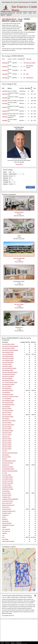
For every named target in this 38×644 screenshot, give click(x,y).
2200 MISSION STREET (8, 395)
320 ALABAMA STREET (8, 431)
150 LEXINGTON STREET (8, 384)
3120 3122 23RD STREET (8, 425)
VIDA (27, 74)
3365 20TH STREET (7, 441)
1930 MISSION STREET (8, 390)
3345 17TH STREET (7, 435)
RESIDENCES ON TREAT (8, 525)
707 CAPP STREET (7, 475)
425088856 (5, 120)
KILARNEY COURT (7, 513)
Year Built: (6, 182)
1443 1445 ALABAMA (7, 378)
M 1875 (4, 517)
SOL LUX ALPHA (6, 529)
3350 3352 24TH (6, 437)
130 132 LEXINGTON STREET (9, 368)
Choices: (5, 174)
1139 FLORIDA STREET (8, 356)
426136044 (5, 63)
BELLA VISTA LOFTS (7, 503)
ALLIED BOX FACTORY (8, 501)
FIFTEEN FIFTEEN (7, 509)
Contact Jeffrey (19, 164)
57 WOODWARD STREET (8, 469)
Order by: (6, 184)
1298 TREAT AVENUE (7, 366)
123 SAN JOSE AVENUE (8, 362)
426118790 (5, 117)
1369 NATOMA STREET (8, 370)
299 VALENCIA (6, 419)
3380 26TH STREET (7, 445)
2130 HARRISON (6, 392)
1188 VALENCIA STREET (8, 358)
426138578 (5, 67)
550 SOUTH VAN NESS (8, 463)
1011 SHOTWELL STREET (8, 344)
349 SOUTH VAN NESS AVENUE (10, 453)
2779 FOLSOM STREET (8, 411)
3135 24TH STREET (7, 429)
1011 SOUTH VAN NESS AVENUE (10, 346)
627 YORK (5, 473)
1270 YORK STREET (7, 364)
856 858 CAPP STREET (8, 489)
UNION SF (5, 533)
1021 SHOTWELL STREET (8, 348)
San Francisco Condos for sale (8, 13)
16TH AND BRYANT (7, 388)
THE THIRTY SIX (6, 531)
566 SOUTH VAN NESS (8, 467)
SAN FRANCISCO (9, 19)
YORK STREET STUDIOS (8, 541)
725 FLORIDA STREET (7, 477)
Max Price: (6, 176)
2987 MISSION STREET (8, 417)
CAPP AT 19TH (6, 507)
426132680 (5, 103)
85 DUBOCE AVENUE (7, 487)
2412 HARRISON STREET (8, 405)
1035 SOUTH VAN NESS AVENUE (10, 350)
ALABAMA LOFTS (6, 497)
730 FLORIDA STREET (7, 479)
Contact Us (9, 15)
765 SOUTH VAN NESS (8, 483)
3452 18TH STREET (7, 449)
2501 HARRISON (6, 407)
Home (2, 643)
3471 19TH (5, 451)
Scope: (5, 172)
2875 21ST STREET (31, 63)
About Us (3, 15)
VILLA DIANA (5, 539)
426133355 (5, 70)
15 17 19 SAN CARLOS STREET (10, 382)
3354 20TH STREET (7, 439)
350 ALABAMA (6, 455)
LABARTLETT (5, 515)
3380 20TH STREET (7, 443)
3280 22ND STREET (7, 433)
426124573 (5, 94)
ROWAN (4, 527)
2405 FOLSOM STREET (8, 403)
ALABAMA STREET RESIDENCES (10, 499)
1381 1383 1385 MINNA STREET (10, 372)
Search (30, 13)
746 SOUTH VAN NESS (8, 481)
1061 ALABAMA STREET (8, 352)
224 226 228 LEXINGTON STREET (10, 397)
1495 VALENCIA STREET (8, 380)
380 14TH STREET (7, 457)
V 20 (3, 535)
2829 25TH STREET (7, 413)
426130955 (5, 74)
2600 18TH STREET (7, 409)
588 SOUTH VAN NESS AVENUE (10, 471)
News (34, 13)
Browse (25, 13)
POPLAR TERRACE (7, 523)
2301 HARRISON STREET (8, 401)
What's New (19, 13)
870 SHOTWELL (6, 491)
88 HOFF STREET (6, 493)
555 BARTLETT (30, 78)
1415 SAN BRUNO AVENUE (9, 374)
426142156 (5, 78)
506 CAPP (5, 459)
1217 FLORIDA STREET (8, 360)
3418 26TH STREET (7, 447)
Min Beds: (6, 178)
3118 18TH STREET (7, 423)
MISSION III (5, 519)
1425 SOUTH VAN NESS (8, 376)
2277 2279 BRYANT (7, 398)
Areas (20, 19)
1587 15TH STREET (7, 386)
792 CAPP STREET (7, 485)
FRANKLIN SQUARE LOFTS (9, 511)
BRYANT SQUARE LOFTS (8, 505)
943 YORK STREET (7, 495)
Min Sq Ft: (6, 180)
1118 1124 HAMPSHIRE (8, 354)
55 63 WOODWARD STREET (9, 461)
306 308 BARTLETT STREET (9, 421)
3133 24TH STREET (7, 427)
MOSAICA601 (5, 521)
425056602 (5, 114)
